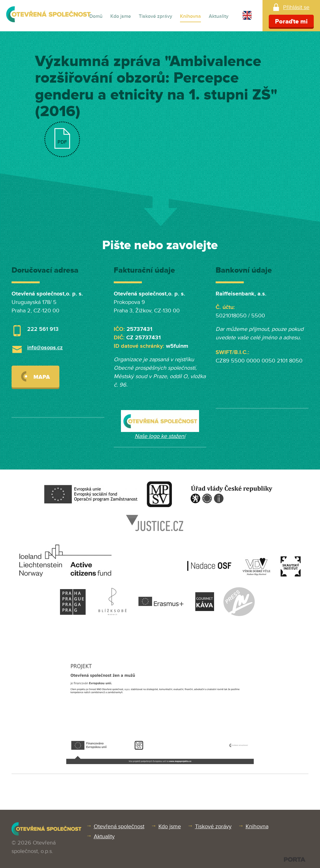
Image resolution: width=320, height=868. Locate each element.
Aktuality (219, 16)
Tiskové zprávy (155, 16)
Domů (96, 16)
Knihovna (190, 16)
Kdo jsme (121, 16)
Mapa (35, 376)
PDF (62, 142)
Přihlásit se (296, 7)
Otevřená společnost (119, 826)
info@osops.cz (45, 347)
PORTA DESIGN (295, 859)
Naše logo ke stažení (160, 436)
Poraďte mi (291, 22)
